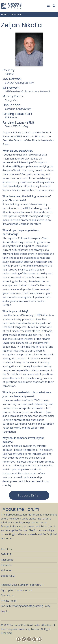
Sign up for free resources (16, 590)
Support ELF (8, 576)
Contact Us (7, 595)
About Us (6, 549)
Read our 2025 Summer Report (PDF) (22, 585)
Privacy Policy (9, 601)
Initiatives (7, 565)
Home (4, 14)
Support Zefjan (29, 495)
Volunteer (7, 570)
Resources (7, 560)
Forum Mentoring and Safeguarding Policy (26, 606)
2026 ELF (6, 554)
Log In (5, 611)
